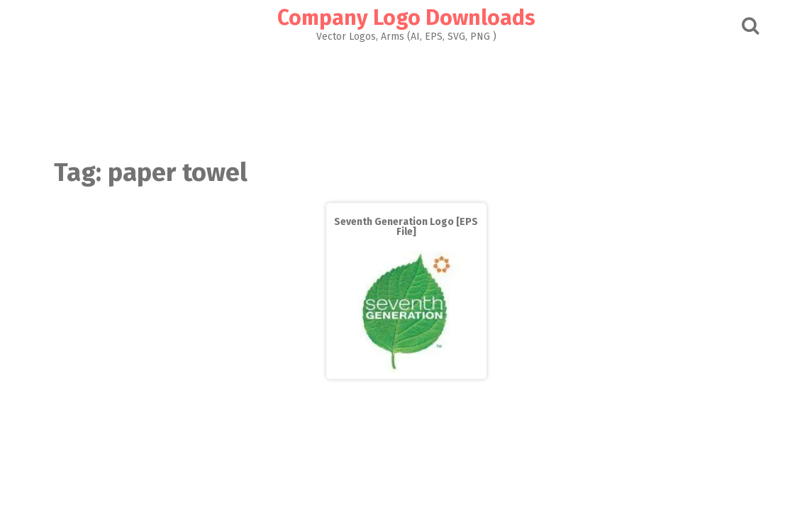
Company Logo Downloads (406, 18)
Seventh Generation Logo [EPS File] (406, 227)
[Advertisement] (406, 97)
